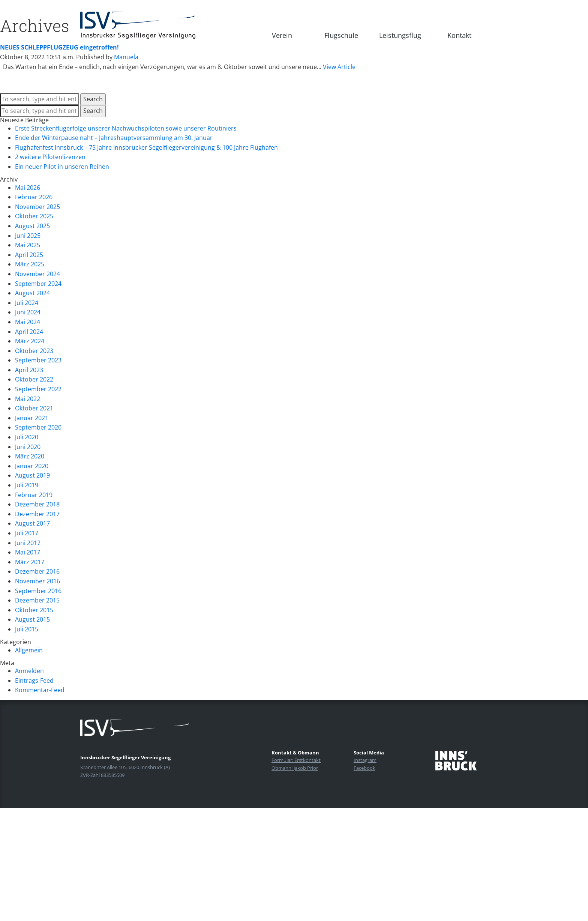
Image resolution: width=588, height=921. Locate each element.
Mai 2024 (28, 322)
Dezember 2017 (37, 514)
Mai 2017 (28, 552)
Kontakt (459, 35)
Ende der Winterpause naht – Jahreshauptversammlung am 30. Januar (114, 138)
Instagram (365, 760)
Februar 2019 (34, 495)
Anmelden (29, 671)
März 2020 (30, 456)
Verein (282, 35)
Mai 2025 (28, 245)
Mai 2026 (28, 188)
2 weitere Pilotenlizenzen (50, 157)
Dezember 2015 (37, 600)
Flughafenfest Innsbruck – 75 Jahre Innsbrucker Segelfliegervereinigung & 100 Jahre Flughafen (146, 147)
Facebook (364, 768)
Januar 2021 (32, 418)
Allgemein (29, 650)
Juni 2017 (28, 543)
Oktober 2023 (34, 351)
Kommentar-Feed (40, 690)
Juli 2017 (27, 533)
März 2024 (30, 341)
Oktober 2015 (34, 610)
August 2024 (32, 293)
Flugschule (341, 35)
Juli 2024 (27, 303)
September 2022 (38, 389)
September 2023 (38, 360)
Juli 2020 (27, 437)
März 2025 (30, 264)
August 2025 (32, 226)
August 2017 (32, 523)
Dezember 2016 (37, 571)
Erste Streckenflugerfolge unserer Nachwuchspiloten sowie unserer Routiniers (126, 128)
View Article (339, 67)
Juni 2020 (28, 447)
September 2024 (38, 284)
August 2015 (32, 619)
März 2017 (30, 562)
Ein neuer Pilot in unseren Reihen (62, 167)
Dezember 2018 (37, 504)
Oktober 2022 (34, 379)
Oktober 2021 (34, 408)
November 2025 (37, 207)
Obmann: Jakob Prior (295, 768)
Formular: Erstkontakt (296, 760)
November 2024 (37, 274)
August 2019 (32, 475)
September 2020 (38, 427)
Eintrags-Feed (34, 681)
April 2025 (29, 255)
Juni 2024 (28, 312)
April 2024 (29, 332)
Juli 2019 (27, 485)
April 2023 (29, 370)
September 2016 (38, 591)
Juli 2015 (27, 629)
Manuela (126, 57)
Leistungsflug (400, 35)
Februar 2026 (34, 197)
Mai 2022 (28, 399)
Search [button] (93, 99)
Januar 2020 (32, 466)
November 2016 (37, 581)
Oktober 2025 (34, 216)
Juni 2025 (28, 236)
